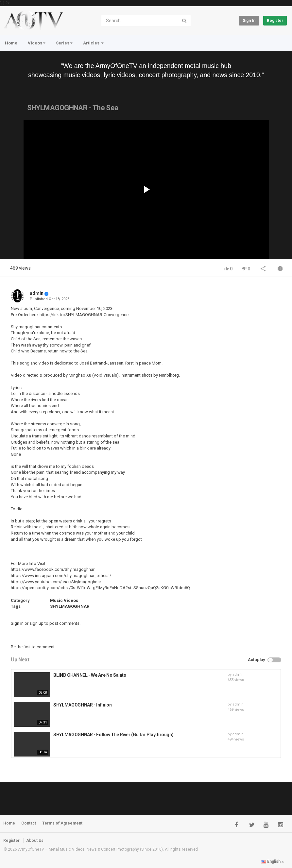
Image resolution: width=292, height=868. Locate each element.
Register (275, 21)
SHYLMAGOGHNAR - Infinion (83, 705)
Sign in (249, 21)
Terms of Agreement (62, 823)
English (273, 861)
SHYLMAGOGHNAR (70, 606)
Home (11, 43)
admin (37, 293)
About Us (35, 841)
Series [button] (64, 43)
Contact (29, 823)
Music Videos (64, 600)
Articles (93, 43)
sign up (36, 623)
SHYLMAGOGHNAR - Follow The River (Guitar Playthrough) (113, 735)
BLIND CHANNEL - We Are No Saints (90, 675)
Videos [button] (37, 43)
